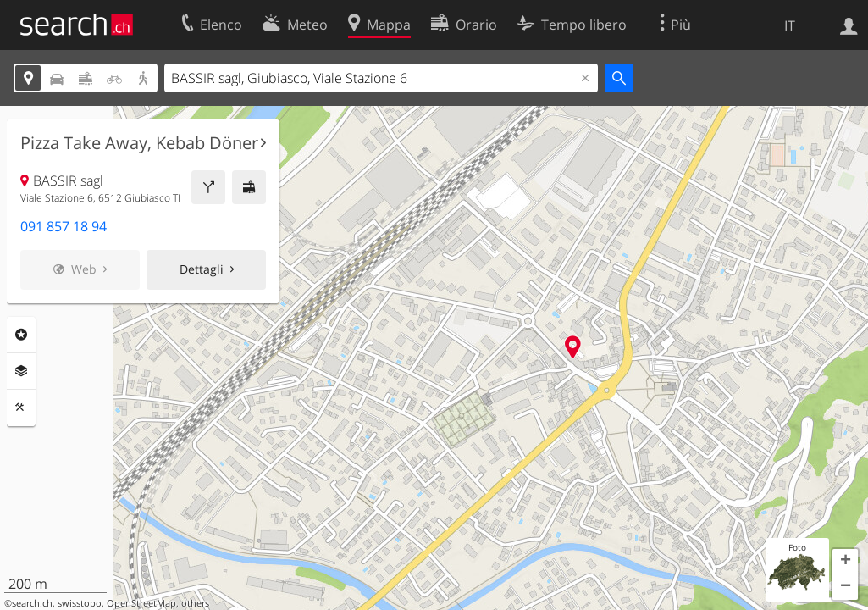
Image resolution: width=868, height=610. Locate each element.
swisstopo (80, 603)
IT (790, 25)
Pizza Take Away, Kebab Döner (139, 143)
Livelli (21, 371)
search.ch (32, 603)
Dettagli (202, 269)
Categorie (21, 335)
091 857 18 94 (64, 226)
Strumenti (21, 408)
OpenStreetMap (141, 603)
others (195, 603)
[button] (845, 562)
